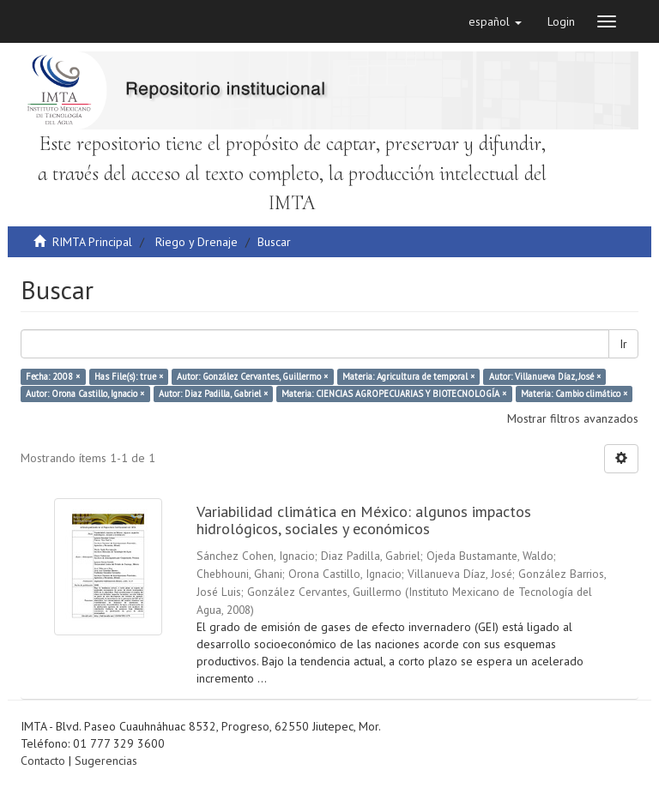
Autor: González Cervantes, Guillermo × (252, 376)
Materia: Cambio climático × (574, 394)
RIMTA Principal (92, 242)
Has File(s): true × (129, 376)
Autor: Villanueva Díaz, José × (545, 376)
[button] (495, 21)
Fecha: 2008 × (53, 376)
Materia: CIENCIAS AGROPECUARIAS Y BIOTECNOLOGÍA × (394, 394)
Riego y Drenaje (196, 242)
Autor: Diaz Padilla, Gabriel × (213, 394)
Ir (623, 344)
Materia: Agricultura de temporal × (408, 376)
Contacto (43, 761)
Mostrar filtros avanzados (573, 418)
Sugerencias (106, 761)
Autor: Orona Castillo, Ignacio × (85, 394)
